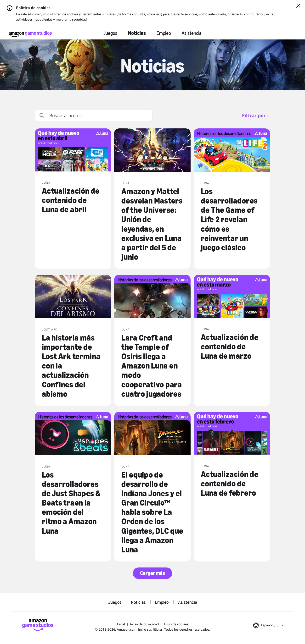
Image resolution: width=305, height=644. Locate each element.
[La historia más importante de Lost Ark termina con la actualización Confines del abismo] (73, 297)
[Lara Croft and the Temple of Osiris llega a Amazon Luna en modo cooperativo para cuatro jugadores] (152, 297)
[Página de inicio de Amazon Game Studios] (30, 34)
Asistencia (192, 33)
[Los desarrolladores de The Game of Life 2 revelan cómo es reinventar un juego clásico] (232, 151)
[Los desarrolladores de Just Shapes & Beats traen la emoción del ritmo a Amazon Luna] (73, 434)
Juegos (110, 33)
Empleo (164, 33)
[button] (268, 625)
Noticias (137, 33)
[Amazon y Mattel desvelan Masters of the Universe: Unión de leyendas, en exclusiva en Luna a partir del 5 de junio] (152, 151)
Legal (121, 624)
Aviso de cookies (176, 624)
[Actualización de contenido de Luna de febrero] (232, 434)
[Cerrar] (298, 6)
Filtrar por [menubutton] (256, 115)
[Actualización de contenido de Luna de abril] (73, 150)
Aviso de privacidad (144, 624)
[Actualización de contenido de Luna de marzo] (232, 297)
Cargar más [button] (152, 573)
